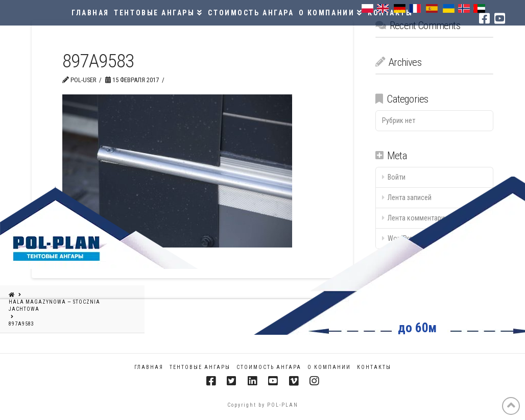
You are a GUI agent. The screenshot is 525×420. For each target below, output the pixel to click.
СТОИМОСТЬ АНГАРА (269, 367)
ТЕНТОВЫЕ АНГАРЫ (200, 367)
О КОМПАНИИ (329, 367)
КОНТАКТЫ (374, 367)
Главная (149, 367)
